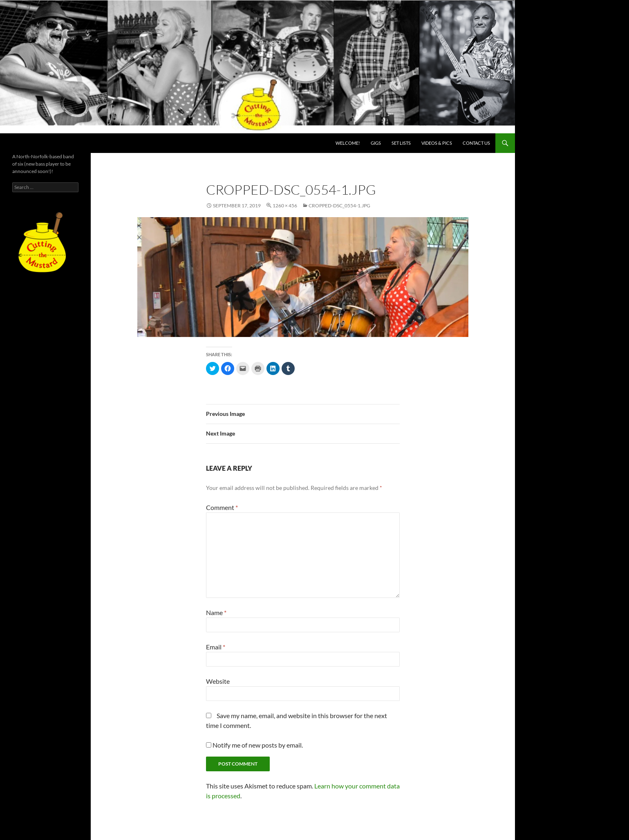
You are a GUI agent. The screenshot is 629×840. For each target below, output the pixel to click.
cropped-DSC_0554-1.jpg (339, 206)
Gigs (376, 143)
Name (216, 612)
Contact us (476, 143)
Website (218, 681)
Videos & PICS (437, 143)
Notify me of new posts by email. (258, 745)
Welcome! (348, 143)
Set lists (401, 143)
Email (216, 647)
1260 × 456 (285, 206)
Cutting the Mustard (45, 143)
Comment (222, 507)
